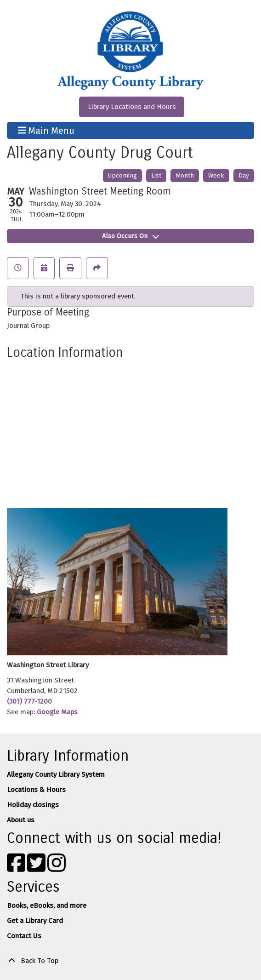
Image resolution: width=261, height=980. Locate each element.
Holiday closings (33, 805)
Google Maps (57, 712)
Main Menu (46, 130)
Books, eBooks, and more (47, 905)
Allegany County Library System (56, 774)
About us (21, 820)
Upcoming (122, 175)
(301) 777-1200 (29, 701)
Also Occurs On (130, 236)
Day (244, 175)
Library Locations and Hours (132, 107)
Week (216, 175)
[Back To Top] (130, 961)
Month (185, 175)
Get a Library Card (35, 921)
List (156, 175)
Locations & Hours (36, 790)
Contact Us (24, 936)
